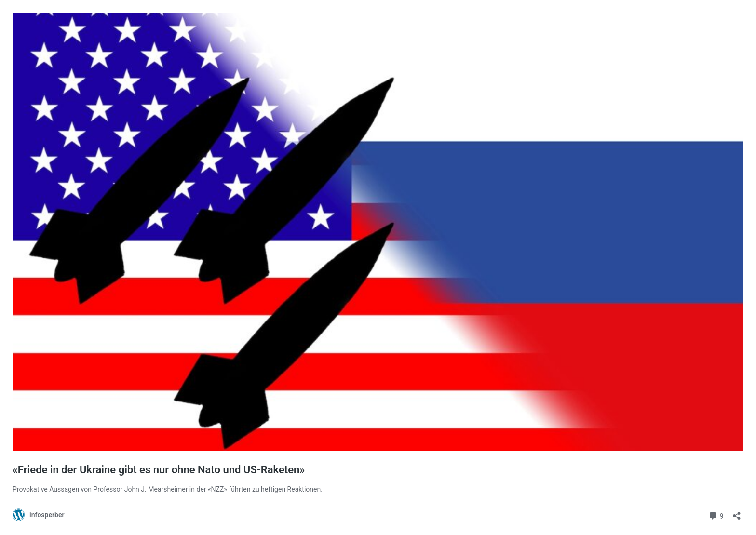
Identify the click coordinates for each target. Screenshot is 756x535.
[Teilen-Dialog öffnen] (737, 513)
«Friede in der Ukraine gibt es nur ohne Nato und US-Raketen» (159, 470)
